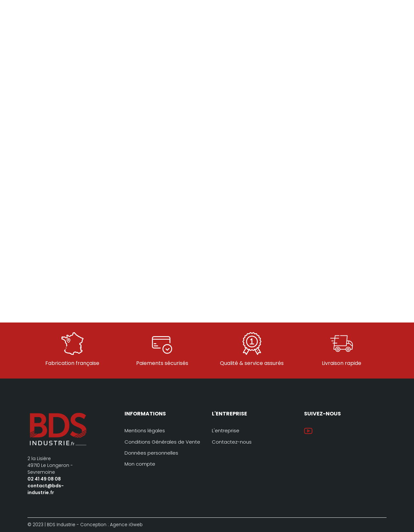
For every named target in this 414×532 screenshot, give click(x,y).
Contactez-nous (232, 442)
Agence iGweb (126, 525)
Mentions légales (145, 430)
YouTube (308, 431)
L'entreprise (226, 430)
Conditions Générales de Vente (162, 442)
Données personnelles (151, 453)
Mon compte (140, 464)
